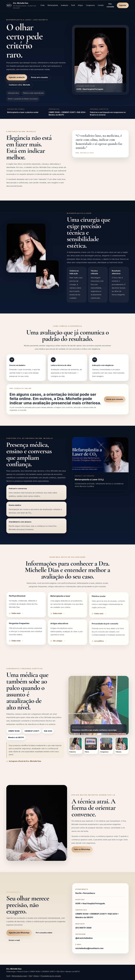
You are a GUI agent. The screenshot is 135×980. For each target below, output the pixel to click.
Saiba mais (16, 616)
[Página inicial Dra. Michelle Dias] (22, 5)
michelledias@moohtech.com (89, 951)
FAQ (30, 976)
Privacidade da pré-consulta (51, 976)
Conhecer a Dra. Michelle (19, 85)
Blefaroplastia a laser (19, 976)
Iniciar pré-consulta (115, 402)
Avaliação (64, 5)
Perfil (73, 5)
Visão (43, 5)
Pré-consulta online (44, 935)
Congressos (90, 5)
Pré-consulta (110, 5)
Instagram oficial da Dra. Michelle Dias (25, 764)
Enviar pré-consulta (39, 77)
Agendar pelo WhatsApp (19, 935)
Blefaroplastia (53, 5)
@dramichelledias (84, 941)
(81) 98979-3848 (83, 930)
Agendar (123, 5)
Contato (101, 5)
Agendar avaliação (17, 77)
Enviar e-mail (14, 943)
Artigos (80, 5)
